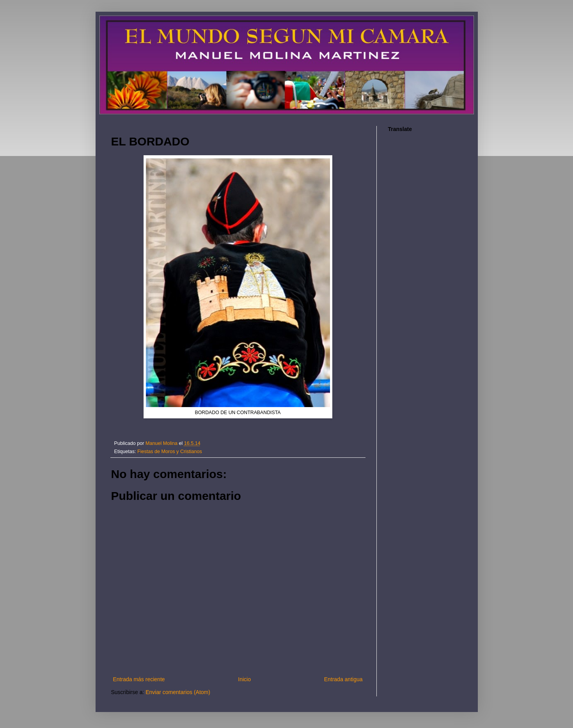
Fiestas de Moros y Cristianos (170, 452)
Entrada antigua (343, 679)
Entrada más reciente (139, 679)
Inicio (244, 679)
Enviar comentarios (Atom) (178, 692)
